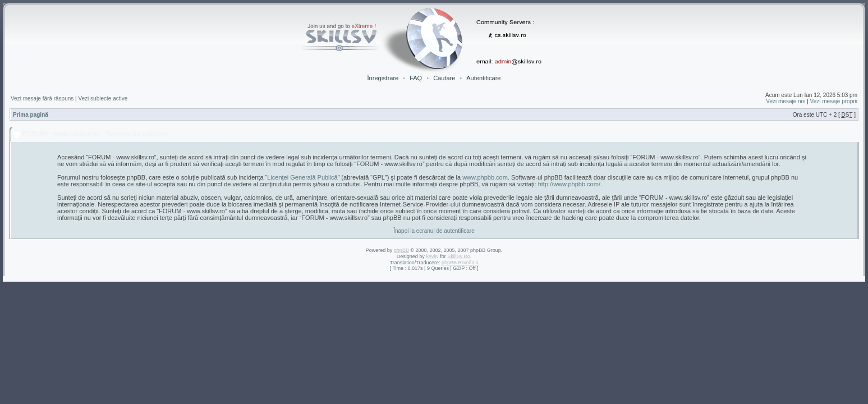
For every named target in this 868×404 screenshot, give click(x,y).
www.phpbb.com (485, 177)
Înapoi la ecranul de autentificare (434, 231)
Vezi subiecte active (103, 98)
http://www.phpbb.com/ (569, 184)
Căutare (444, 78)
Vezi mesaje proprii (834, 101)
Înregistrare (383, 78)
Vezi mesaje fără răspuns (42, 98)
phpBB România (460, 263)
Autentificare (483, 78)
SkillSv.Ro (458, 256)
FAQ (416, 78)
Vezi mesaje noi (786, 101)
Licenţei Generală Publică (302, 177)
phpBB (401, 250)
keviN (432, 256)
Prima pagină (31, 115)
